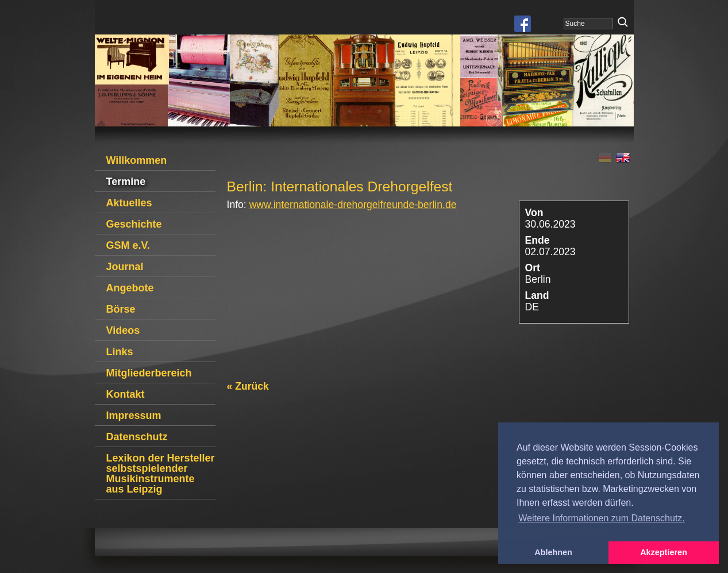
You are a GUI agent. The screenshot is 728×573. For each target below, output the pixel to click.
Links (120, 352)
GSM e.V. (128, 245)
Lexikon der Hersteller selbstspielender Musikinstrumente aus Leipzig (161, 474)
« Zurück (248, 386)
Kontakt (126, 394)
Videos (123, 330)
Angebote (130, 288)
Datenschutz (137, 437)
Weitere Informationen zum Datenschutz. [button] (602, 518)
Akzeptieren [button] (664, 552)
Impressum (134, 416)
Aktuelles (129, 203)
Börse (121, 309)
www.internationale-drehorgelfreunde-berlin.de (353, 205)
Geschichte (134, 224)
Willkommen (137, 160)
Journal (125, 267)
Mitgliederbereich (149, 373)
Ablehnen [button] (553, 552)
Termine (126, 182)
